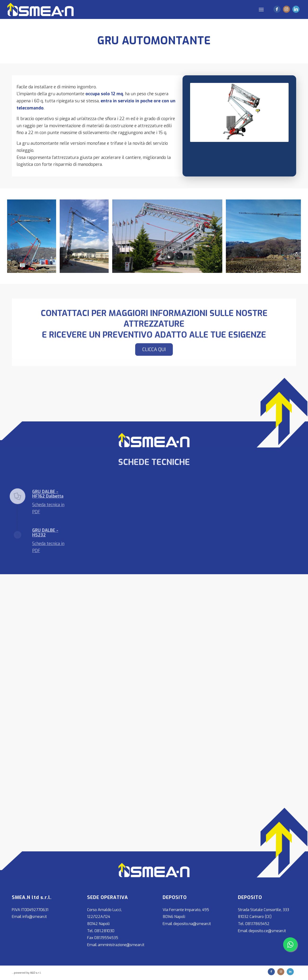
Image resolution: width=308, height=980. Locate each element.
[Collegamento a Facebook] (277, 9)
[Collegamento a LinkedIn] (296, 9)
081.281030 (104, 931)
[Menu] (261, 9)
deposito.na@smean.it (192, 924)
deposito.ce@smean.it (267, 931)
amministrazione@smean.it (121, 945)
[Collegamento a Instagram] (286, 9)
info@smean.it (35, 917)
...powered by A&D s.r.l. (27, 973)
